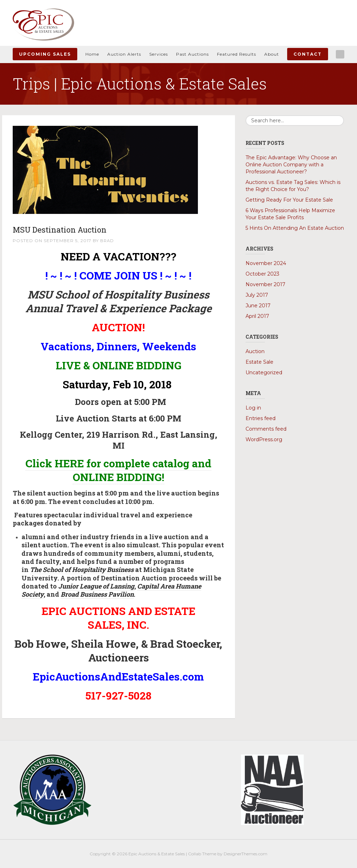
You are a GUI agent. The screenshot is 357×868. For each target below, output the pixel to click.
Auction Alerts (124, 54)
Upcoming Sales (45, 54)
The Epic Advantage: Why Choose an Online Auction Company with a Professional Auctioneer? (291, 165)
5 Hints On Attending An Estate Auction (295, 228)
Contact (308, 54)
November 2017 (265, 284)
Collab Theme (202, 854)
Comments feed (266, 429)
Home (92, 54)
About (272, 54)
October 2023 (262, 274)
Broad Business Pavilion (97, 594)
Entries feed (261, 418)
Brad (107, 241)
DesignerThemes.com (246, 854)
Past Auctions (192, 54)
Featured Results (237, 54)
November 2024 (266, 263)
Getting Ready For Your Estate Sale (289, 200)
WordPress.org (264, 439)
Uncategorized (264, 373)
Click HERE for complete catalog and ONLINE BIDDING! (118, 470)
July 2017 (257, 295)
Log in (253, 408)
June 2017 (258, 306)
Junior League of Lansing (96, 586)
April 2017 (257, 316)
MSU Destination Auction (71, 229)
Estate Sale (259, 362)
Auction (255, 351)
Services (159, 54)
